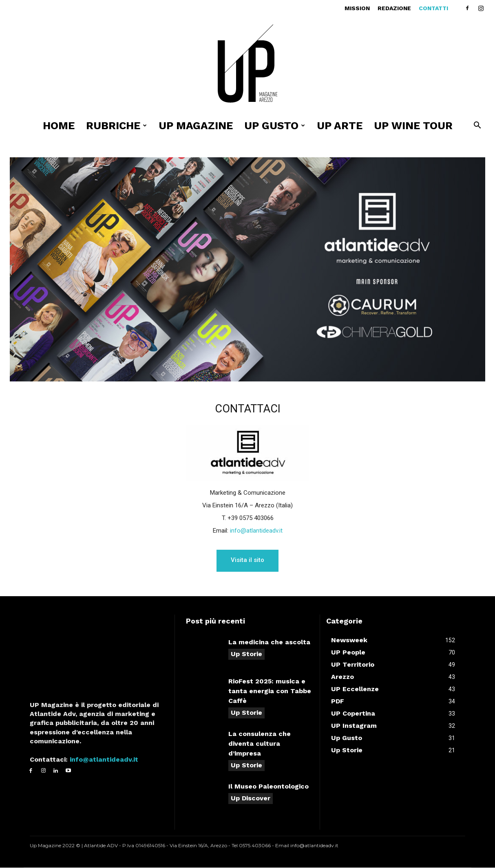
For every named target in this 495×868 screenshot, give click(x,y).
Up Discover (251, 799)
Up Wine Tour (413, 126)
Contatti (433, 8)
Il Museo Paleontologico (268, 787)
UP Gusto (275, 126)
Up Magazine (196, 126)
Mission (357, 8)
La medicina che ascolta (269, 642)
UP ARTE (340, 126)
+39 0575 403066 (251, 518)
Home (59, 126)
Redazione (394, 8)
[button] (477, 126)
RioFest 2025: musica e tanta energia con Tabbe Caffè (270, 691)
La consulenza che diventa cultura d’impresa (260, 744)
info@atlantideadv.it (256, 531)
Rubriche (116, 126)
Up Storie (246, 654)
